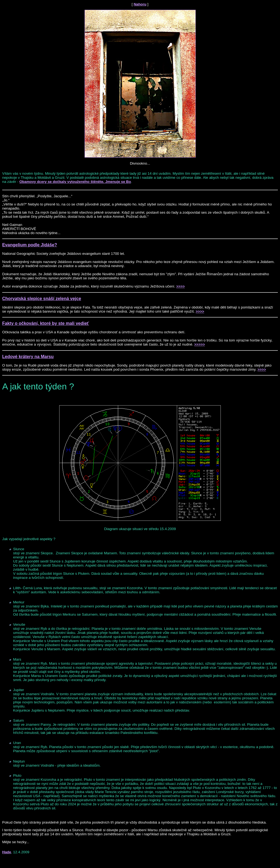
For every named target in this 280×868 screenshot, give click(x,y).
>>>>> (200, 344)
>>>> (181, 286)
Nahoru (140, 4)
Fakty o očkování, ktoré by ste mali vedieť (46, 323)
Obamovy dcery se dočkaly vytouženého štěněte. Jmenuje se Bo (75, 182)
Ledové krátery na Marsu (28, 357)
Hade (7, 852)
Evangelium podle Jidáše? (30, 245)
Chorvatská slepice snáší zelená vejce (42, 299)
